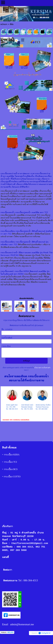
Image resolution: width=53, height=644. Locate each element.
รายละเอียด (6, 346)
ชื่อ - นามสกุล (7, 329)
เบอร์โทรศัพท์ (7, 338)
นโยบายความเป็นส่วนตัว (42, 368)
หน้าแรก (4, 24)
